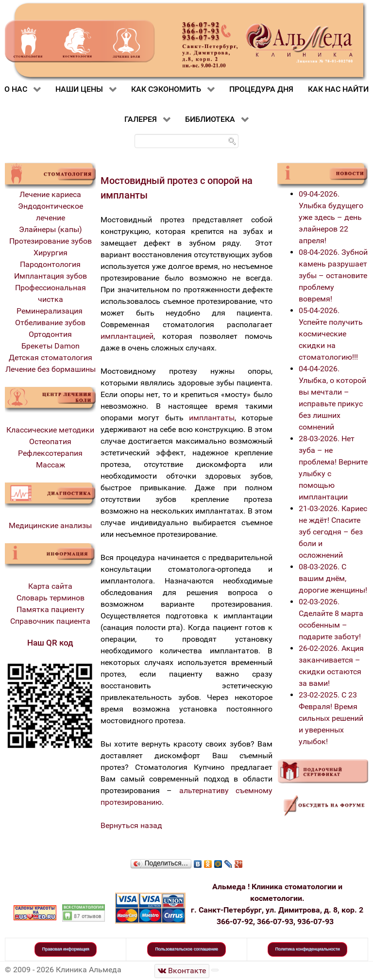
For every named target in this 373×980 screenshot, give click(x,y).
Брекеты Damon (51, 346)
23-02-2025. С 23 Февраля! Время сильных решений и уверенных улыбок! (331, 718)
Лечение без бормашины (51, 369)
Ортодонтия (50, 334)
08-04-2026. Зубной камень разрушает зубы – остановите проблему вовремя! (333, 275)
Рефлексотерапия (50, 453)
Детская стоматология (51, 357)
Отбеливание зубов (50, 323)
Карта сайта (50, 586)
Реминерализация (51, 311)
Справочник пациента (50, 621)
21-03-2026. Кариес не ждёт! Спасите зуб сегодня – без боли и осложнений (333, 532)
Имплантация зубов (51, 276)
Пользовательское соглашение (186, 949)
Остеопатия (50, 441)
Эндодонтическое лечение (51, 212)
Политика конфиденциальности (308, 949)
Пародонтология (50, 264)
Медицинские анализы (50, 525)
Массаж (51, 465)
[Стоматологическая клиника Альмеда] (182, 971)
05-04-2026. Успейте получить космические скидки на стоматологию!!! (331, 334)
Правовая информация (66, 949)
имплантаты (212, 418)
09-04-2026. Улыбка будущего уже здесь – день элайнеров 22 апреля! (331, 217)
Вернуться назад (131, 825)
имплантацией (127, 336)
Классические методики (50, 430)
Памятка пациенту (51, 609)
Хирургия (51, 253)
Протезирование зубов (51, 241)
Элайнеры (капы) (51, 229)
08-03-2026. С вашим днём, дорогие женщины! (333, 578)
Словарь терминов (51, 598)
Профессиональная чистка (51, 293)
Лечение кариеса (50, 194)
